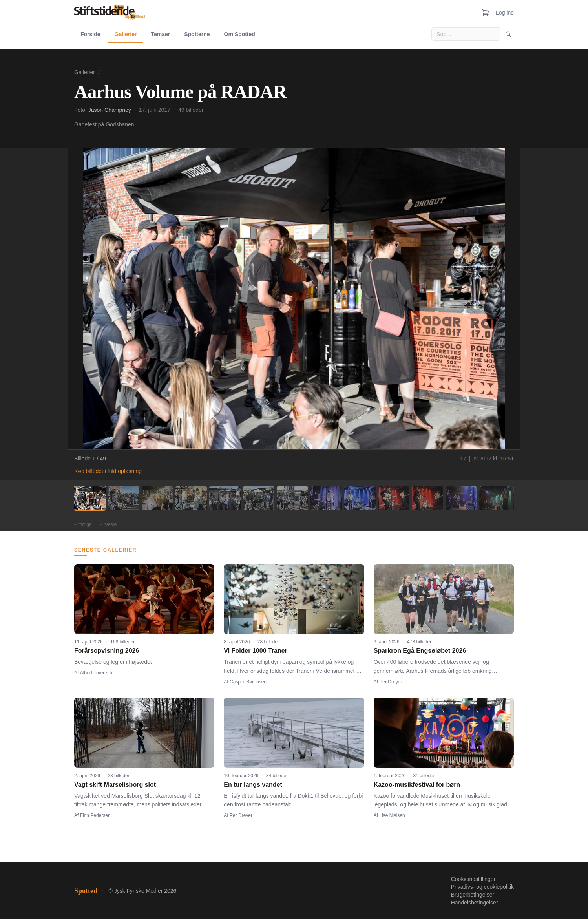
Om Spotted (240, 34)
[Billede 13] (495, 498)
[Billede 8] (326, 498)
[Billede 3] (157, 498)
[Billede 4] (191, 498)
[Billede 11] (427, 498)
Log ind (505, 13)
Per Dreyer (391, 682)
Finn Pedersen (95, 815)
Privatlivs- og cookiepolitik (482, 887)
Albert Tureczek (96, 673)
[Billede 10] (394, 498)
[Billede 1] (90, 498)
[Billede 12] (461, 498)
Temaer (160, 34)
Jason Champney (110, 110)
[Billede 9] (360, 498)
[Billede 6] (259, 498)
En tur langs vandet (253, 785)
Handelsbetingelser (475, 903)
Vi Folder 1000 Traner (256, 651)
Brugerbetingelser (473, 895)
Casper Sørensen (248, 682)
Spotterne (197, 34)
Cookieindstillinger (473, 879)
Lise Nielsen (392, 815)
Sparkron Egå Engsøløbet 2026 (420, 651)
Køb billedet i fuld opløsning (108, 471)
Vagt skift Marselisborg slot (115, 785)
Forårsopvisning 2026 (107, 651)
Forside (90, 34)
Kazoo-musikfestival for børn (417, 785)
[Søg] (508, 34)
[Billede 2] (124, 498)
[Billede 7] (292, 498)
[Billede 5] (225, 498)
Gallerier (126, 34)
